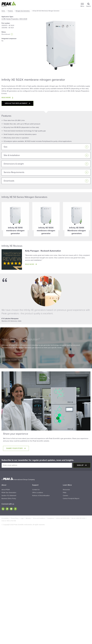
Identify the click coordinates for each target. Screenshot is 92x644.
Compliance (51, 518)
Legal (22, 518)
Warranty (28, 518)
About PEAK (6, 490)
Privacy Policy (15, 518)
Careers (65, 496)
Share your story (15, 448)
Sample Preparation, (13, 19)
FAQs (65, 493)
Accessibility (5, 518)
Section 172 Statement (9, 496)
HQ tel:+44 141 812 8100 (63, 518)
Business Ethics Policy (9, 498)
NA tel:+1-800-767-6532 (78, 518)
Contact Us (36, 490)
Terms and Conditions (39, 518)
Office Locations (38, 493)
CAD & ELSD (23, 19)
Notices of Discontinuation (41, 496)
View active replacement (16, 103)
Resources (66, 490)
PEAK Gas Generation (9, 493)
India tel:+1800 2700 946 (9, 521)
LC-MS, (4, 19)
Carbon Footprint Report (71, 498)
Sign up (80, 465)
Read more (30, 264)
